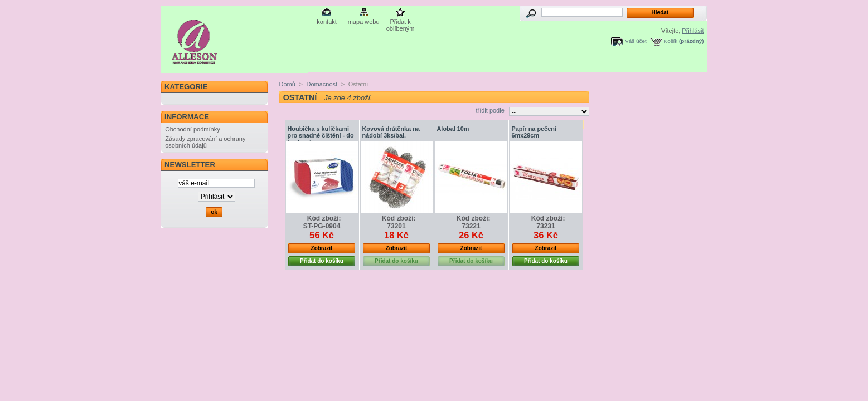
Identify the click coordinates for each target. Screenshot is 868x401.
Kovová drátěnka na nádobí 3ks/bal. (391, 132)
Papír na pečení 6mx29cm (534, 132)
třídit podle (490, 110)
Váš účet (636, 41)
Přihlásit (693, 31)
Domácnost (322, 84)
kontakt (326, 22)
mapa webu (364, 22)
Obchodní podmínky (192, 129)
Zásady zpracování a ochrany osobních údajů (205, 142)
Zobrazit (322, 248)
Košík (671, 41)
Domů (287, 84)
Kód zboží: (324, 218)
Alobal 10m (453, 129)
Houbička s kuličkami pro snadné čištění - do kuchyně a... (321, 135)
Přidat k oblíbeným (401, 23)
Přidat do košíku (322, 261)
